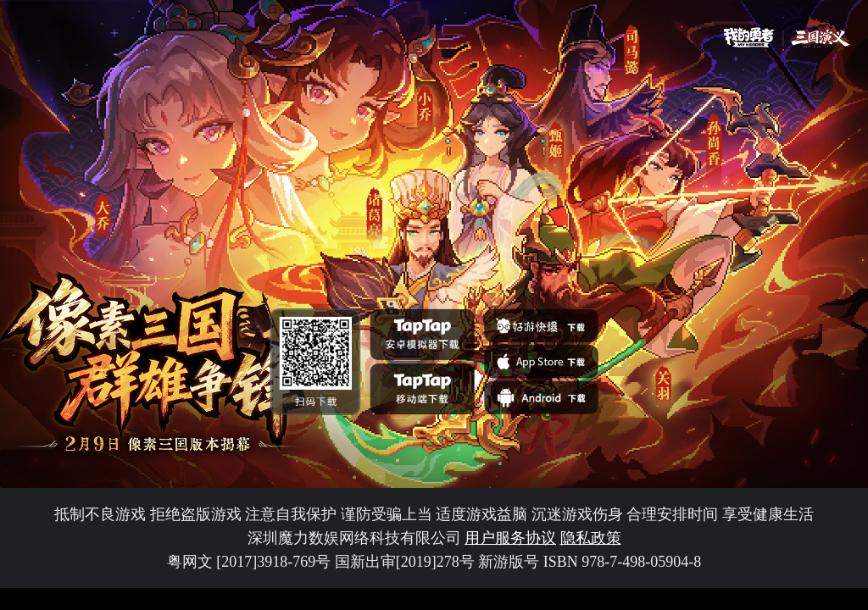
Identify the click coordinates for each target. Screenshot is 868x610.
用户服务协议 (510, 538)
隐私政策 (591, 538)
